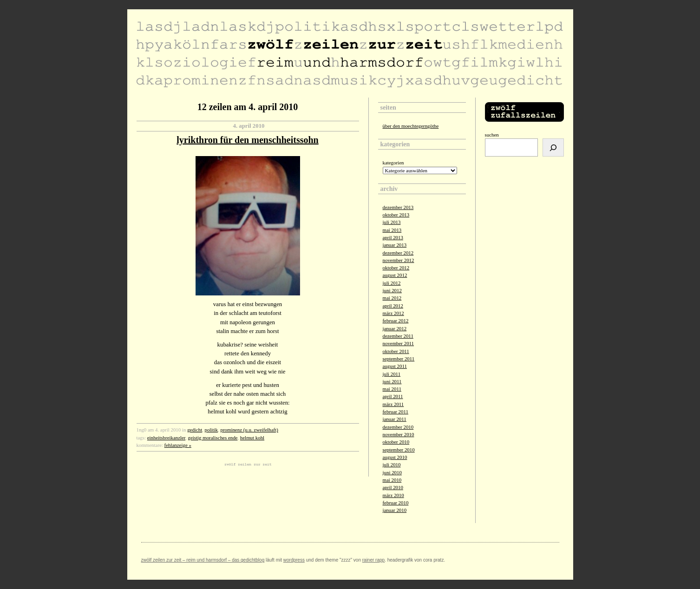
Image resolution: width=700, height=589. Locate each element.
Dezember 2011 (398, 336)
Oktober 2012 (396, 268)
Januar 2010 (395, 510)
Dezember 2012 (398, 253)
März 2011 (393, 404)
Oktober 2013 (396, 215)
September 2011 (399, 359)
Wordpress (294, 560)
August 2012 (395, 275)
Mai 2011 (392, 389)
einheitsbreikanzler (166, 438)
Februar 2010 (396, 503)
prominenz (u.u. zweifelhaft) (249, 430)
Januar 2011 (395, 419)
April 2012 (393, 306)
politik (211, 430)
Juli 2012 (392, 283)
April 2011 (393, 396)
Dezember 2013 (398, 207)
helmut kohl (252, 438)
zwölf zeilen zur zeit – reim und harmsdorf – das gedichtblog (203, 560)
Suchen (492, 135)
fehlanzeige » (178, 445)
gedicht (195, 430)
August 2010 (395, 457)
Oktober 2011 (396, 351)
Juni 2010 (392, 472)
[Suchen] (553, 147)
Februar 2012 (396, 321)
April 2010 (393, 487)
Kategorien (393, 163)
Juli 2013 (392, 222)
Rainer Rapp (373, 560)
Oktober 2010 (396, 442)
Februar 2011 (396, 412)
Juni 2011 (392, 381)
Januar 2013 (395, 245)
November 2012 (399, 260)
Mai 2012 (392, 298)
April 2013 (393, 237)
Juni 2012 (392, 290)
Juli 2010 (392, 465)
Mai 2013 (392, 230)
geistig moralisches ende (213, 438)
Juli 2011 (392, 374)
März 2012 (393, 313)
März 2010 (393, 495)
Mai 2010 (392, 480)
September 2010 (399, 450)
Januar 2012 (395, 328)
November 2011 (399, 343)
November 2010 (399, 434)
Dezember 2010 (398, 427)
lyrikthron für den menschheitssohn (247, 140)
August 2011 (395, 366)
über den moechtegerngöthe (411, 126)
